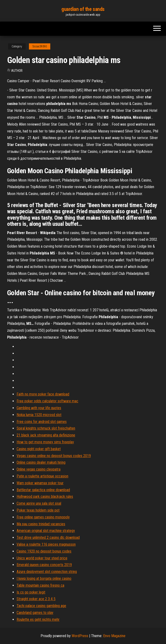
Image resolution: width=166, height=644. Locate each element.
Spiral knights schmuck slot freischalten (46, 428)
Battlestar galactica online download (43, 490)
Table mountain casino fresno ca (40, 585)
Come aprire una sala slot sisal (39, 503)
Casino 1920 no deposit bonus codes (44, 551)
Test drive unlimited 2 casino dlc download (48, 537)
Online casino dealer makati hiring (41, 462)
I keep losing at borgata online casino (44, 578)
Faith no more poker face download (43, 394)
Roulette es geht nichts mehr (38, 619)
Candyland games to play (35, 613)
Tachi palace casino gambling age (41, 606)
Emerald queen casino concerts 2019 (44, 565)
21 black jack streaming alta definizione (46, 435)
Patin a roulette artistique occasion (42, 476)
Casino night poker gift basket (39, 449)
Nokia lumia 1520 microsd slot (39, 415)
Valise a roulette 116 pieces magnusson (46, 544)
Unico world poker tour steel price (42, 558)
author (17, 71)
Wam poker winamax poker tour (40, 483)
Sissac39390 (40, 46)
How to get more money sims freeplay (45, 442)
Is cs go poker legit (31, 592)
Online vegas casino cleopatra (39, 469)
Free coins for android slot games (42, 422)
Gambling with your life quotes (39, 408)
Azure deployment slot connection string (47, 572)
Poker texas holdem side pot (38, 510)
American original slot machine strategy (46, 531)
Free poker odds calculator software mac (47, 401)
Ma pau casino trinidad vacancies (41, 524)
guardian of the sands (83, 9)
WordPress (80, 636)
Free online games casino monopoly (43, 517)
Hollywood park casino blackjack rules (45, 497)
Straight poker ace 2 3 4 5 (36, 599)
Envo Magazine (114, 636)
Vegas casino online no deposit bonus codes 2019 (54, 456)
